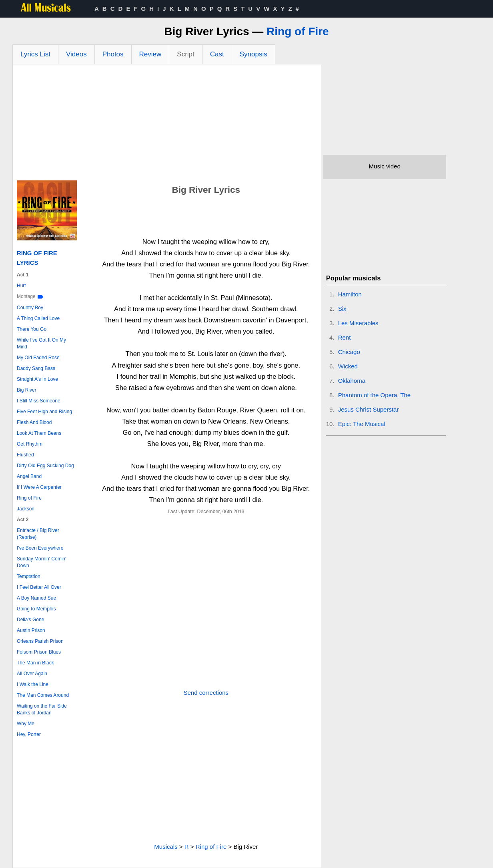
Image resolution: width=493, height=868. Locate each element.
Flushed (25, 455)
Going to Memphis (36, 609)
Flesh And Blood (34, 422)
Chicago (349, 352)
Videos (76, 54)
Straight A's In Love (37, 379)
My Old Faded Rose (38, 358)
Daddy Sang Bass (36, 368)
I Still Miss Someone (39, 401)
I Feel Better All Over (39, 587)
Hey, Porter (29, 734)
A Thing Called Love (38, 318)
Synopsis (254, 54)
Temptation (29, 576)
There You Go (32, 329)
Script (185, 54)
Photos (113, 54)
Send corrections (206, 693)
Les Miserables (358, 323)
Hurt (21, 286)
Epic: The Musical (362, 424)
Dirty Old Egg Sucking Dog (45, 466)
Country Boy (30, 308)
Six (342, 309)
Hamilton (350, 294)
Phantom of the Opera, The (375, 395)
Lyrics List (35, 54)
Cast (217, 54)
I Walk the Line (33, 684)
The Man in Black (35, 663)
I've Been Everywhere (40, 548)
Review (150, 54)
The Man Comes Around (43, 695)
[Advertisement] (167, 124)
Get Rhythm (30, 444)
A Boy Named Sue (36, 598)
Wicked (348, 366)
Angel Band (29, 476)
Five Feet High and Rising (44, 412)
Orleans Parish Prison (40, 641)
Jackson (26, 509)
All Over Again (32, 674)
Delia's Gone (30, 620)
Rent (345, 337)
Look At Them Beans (39, 433)
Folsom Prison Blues (39, 652)
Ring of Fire (298, 31)
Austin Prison (31, 630)
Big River (27, 390)
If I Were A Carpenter (39, 487)
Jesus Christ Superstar (369, 409)
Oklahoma (352, 381)
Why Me (26, 724)
